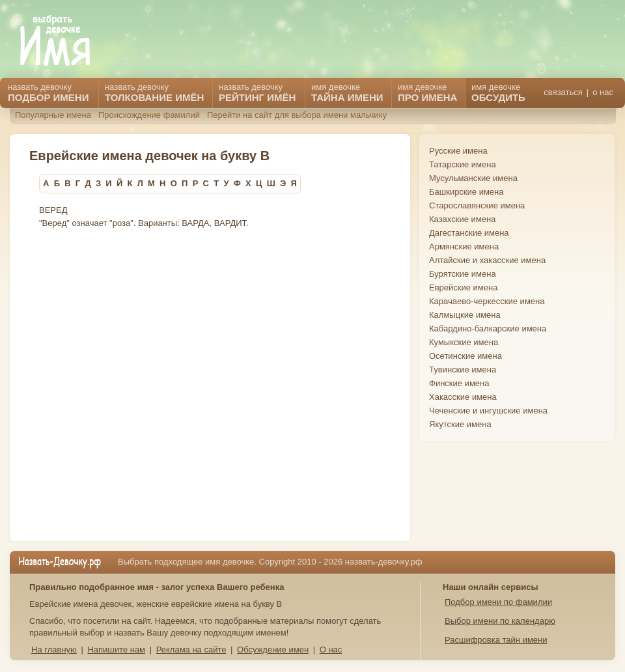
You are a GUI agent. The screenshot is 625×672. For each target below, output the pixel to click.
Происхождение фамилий (149, 115)
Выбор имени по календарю (500, 621)
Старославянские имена (477, 205)
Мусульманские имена (473, 178)
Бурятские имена (463, 274)
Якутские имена (460, 424)
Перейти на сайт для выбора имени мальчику (297, 115)
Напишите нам (116, 650)
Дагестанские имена (469, 233)
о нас (603, 92)
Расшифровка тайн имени (496, 640)
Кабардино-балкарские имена (488, 329)
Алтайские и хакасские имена (487, 260)
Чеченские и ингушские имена (488, 411)
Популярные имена (53, 115)
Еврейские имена (463, 287)
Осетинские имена (465, 356)
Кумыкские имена (464, 342)
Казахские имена (462, 219)
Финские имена (459, 383)
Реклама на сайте (191, 650)
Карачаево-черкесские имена (487, 301)
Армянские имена (464, 246)
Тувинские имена (463, 370)
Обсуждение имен (273, 650)
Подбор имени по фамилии (498, 602)
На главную (54, 650)
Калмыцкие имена (465, 315)
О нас (331, 650)
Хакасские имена (463, 397)
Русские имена (458, 151)
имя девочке (498, 92)
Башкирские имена (466, 192)
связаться (563, 92)
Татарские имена (463, 164)
